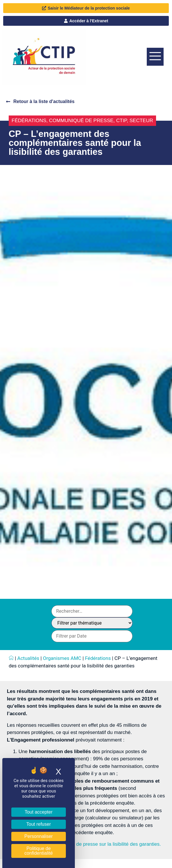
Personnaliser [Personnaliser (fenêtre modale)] (39, 836)
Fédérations (29, 121)
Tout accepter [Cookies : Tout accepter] (39, 812)
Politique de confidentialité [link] (39, 851)
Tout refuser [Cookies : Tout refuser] (39, 824)
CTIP (122, 121)
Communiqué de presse (81, 121)
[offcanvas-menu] (155, 57)
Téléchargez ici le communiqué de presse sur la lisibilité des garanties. (84, 844)
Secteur (141, 121)
